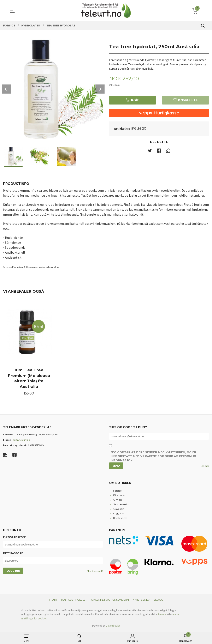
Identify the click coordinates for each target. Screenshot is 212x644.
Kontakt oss (120, 519)
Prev (6, 89)
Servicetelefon (121, 505)
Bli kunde (119, 496)
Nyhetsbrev (141, 600)
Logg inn (119, 514)
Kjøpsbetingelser (74, 600)
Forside (117, 491)
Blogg (158, 600)
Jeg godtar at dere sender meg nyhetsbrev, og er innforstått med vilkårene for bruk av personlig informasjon (154, 457)
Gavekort (119, 509)
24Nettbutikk (113, 626)
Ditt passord (13, 554)
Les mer (205, 466)
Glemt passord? (95, 572)
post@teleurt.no (21, 440)
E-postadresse (14, 538)
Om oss (118, 500)
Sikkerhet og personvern (110, 600)
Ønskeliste (185, 100)
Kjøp (132, 100)
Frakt (53, 600)
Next (100, 89)
